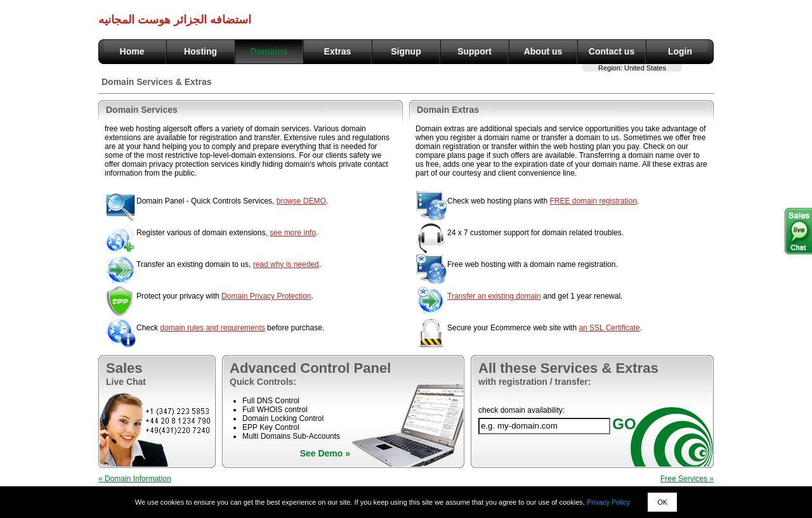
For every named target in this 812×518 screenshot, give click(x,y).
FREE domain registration (593, 201)
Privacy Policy (608, 502)
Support (475, 51)
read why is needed (286, 264)
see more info (293, 233)
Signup (406, 51)
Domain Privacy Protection (266, 296)
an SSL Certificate (609, 328)
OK (662, 502)
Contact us (612, 51)
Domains (269, 51)
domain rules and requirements (212, 328)
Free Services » (687, 479)
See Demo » (325, 453)
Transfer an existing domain (494, 296)
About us (543, 51)
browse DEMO (301, 201)
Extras (338, 51)
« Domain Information (135, 479)
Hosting (200, 51)
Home (132, 51)
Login (680, 51)
